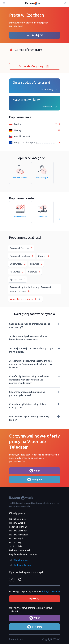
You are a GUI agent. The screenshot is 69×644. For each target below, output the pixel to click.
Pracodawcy (15, 542)
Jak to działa (16, 546)
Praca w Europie (17, 523)
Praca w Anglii (16, 538)
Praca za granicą (17, 519)
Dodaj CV (35, 35)
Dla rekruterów (19, 560)
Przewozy (42, 211)
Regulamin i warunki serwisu (23, 554)
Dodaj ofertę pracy (21, 565)
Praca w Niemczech (19, 535)
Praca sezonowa (20, 172)
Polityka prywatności (19, 550)
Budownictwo (20, 211)
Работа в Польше (18, 527)
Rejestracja (34, 599)
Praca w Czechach (18, 531)
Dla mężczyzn (42, 172)
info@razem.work (51, 592)
